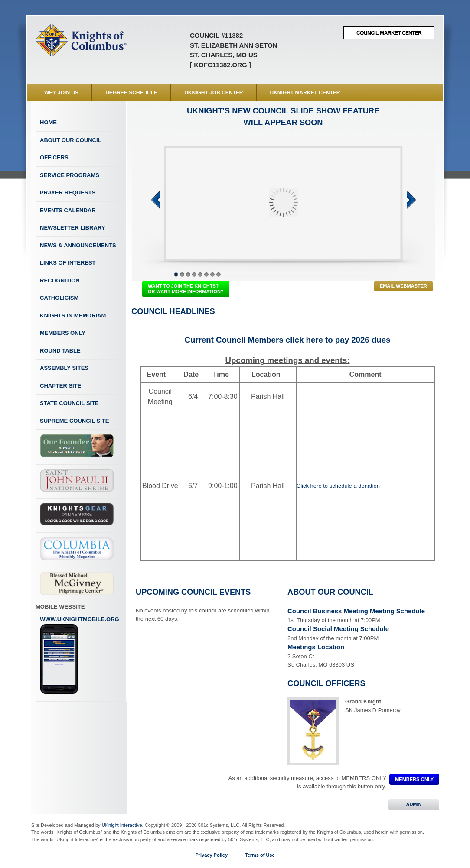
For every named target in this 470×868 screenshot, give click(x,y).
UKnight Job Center (214, 93)
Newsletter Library (72, 228)
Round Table (60, 351)
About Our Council (71, 140)
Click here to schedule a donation (338, 486)
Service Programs (70, 175)
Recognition (60, 280)
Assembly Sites (64, 368)
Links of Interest (68, 263)
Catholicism (59, 298)
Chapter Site (60, 386)
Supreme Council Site (74, 421)
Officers (54, 157)
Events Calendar (68, 210)
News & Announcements (78, 245)
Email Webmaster (403, 286)
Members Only (63, 333)
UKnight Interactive (122, 825)
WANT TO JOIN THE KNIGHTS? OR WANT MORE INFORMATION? (186, 289)
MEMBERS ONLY (414, 779)
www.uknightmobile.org (80, 655)
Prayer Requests (68, 193)
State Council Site (69, 403)
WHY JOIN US (61, 93)
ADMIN (414, 804)
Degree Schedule (131, 93)
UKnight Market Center (305, 93)
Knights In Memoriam (73, 316)
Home (48, 122)
